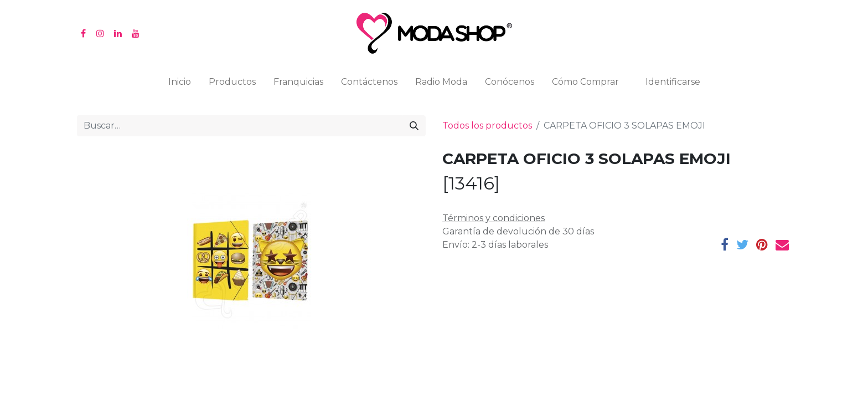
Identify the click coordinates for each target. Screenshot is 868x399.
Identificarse (673, 82)
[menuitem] (180, 84)
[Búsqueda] (414, 126)
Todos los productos (487, 126)
